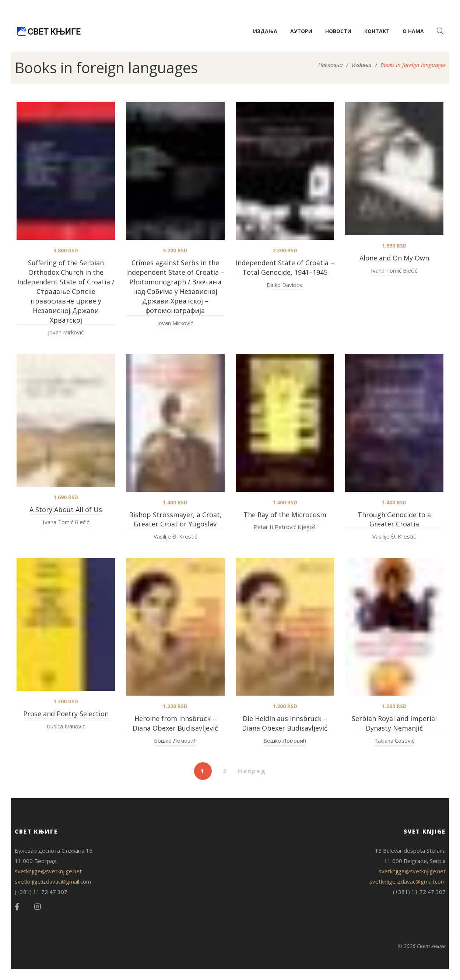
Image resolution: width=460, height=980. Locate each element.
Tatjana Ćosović (394, 741)
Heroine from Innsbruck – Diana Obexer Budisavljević (175, 723)
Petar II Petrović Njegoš (285, 527)
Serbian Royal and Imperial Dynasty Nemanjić (394, 723)
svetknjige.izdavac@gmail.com (53, 881)
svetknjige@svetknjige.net (48, 871)
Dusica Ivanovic (66, 726)
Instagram (38, 907)
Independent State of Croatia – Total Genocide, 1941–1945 (285, 267)
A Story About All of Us (66, 509)
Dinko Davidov (285, 285)
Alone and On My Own (394, 258)
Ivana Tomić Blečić (394, 270)
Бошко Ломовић (175, 741)
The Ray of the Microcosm (285, 515)
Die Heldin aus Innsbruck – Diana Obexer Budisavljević (285, 723)
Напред (252, 771)
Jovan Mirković (66, 332)
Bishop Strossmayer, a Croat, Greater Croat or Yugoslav (175, 519)
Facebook (17, 907)
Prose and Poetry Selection (66, 714)
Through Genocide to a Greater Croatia (394, 519)
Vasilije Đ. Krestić (175, 536)
